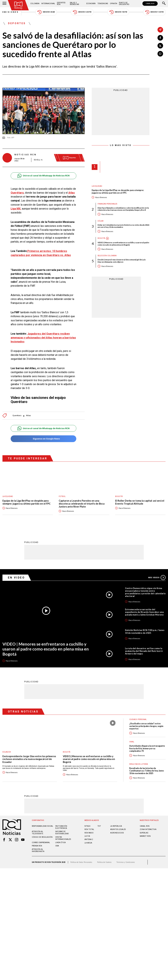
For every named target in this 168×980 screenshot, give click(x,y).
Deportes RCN (61, 4)
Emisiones (11, 12)
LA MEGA (88, 843)
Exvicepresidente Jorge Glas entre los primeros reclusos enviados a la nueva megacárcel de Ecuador (29, 759)
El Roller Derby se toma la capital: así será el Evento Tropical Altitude (140, 502)
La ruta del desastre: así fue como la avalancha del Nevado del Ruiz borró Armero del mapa (144, 651)
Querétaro (17, 416)
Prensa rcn (37, 846)
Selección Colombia (107, 256)
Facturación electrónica (61, 827)
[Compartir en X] (160, 46)
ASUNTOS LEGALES (118, 829)
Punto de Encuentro (124, 4)
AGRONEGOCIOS (117, 833)
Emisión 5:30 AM (46, 12)
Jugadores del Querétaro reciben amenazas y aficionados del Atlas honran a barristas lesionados (43, 338)
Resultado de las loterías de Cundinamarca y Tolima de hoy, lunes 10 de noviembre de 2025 (147, 771)
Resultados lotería (139, 764)
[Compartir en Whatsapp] (160, 54)
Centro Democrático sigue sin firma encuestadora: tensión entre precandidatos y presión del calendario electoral (145, 592)
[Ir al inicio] (18, 5)
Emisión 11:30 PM (154, 12)
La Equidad (97, 186)
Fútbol (62, 496)
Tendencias (103, 4)
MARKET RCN (145, 836)
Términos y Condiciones (126, 862)
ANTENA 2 (89, 839)
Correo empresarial (41, 843)
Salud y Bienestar (74, 4)
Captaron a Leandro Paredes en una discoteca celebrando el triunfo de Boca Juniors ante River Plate (82, 504)
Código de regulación (42, 837)
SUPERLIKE (144, 833)
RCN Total (89, 829)
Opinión (114, 4)
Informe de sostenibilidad (62, 833)
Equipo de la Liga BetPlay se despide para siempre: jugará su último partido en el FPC (118, 192)
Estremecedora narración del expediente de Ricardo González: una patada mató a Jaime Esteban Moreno (144, 612)
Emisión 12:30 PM (82, 12)
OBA (57, 846)
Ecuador (7, 752)
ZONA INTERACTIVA (148, 829)
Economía (91, 4)
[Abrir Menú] (4, 4)
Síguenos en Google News (43, 439)
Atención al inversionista (38, 850)
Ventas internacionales (63, 838)
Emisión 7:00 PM (118, 12)
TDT (99, 826)
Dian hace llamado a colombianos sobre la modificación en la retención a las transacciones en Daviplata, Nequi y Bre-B (123, 209)
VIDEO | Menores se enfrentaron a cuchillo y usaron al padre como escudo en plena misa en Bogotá (123, 244)
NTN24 (87, 826)
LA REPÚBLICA (116, 826)
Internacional (48, 4)
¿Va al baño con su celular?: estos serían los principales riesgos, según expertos (146, 726)
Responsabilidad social (42, 826)
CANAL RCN (150, 4)
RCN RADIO (89, 833)
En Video (16, 578)
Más (157, 578)
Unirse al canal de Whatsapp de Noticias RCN (43, 176)
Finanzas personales (107, 204)
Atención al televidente (37, 833)
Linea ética (60, 843)
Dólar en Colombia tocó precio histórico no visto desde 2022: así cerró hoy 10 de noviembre (124, 226)
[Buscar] (164, 4)
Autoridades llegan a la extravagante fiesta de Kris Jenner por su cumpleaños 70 (147, 748)
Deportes (17, 24)
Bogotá (101, 238)
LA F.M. (87, 836)
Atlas (28, 416)
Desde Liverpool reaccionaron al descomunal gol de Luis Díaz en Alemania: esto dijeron (122, 261)
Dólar (101, 221)
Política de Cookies (104, 862)
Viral (132, 742)
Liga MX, (16, 209)
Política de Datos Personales (81, 862)
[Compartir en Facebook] (160, 38)
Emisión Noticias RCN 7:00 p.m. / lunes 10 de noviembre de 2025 (145, 631)
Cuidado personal (138, 719)
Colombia (35, 4)
